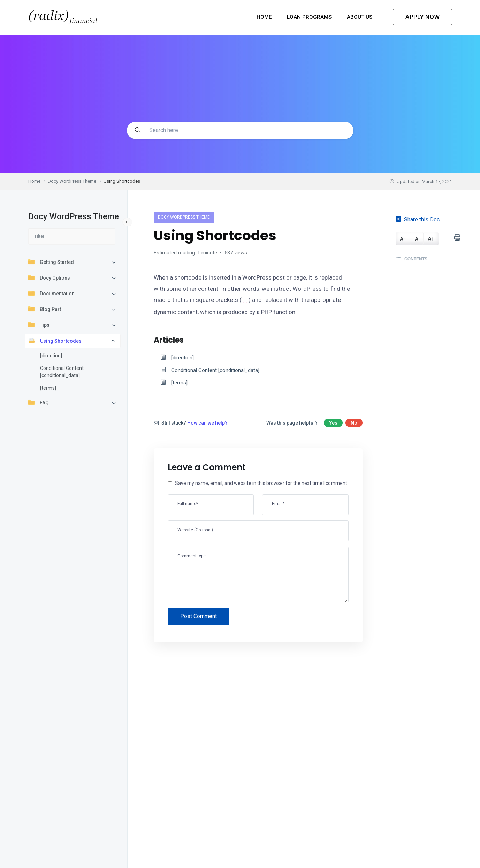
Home (265, 17)
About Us (360, 17)
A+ (431, 239)
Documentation (51, 293)
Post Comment (199, 618)
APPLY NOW (422, 17)
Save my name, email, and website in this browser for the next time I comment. (261, 485)
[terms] (48, 388)
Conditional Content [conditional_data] (62, 372)
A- (403, 239)
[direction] (51, 356)
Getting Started (51, 262)
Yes (333, 424)
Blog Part (45, 309)
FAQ (39, 402)
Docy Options (49, 277)
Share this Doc (418, 219)
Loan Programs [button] (310, 17)
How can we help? (207, 424)
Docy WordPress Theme (184, 217)
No (354, 424)
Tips (39, 325)
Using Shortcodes (55, 341)
